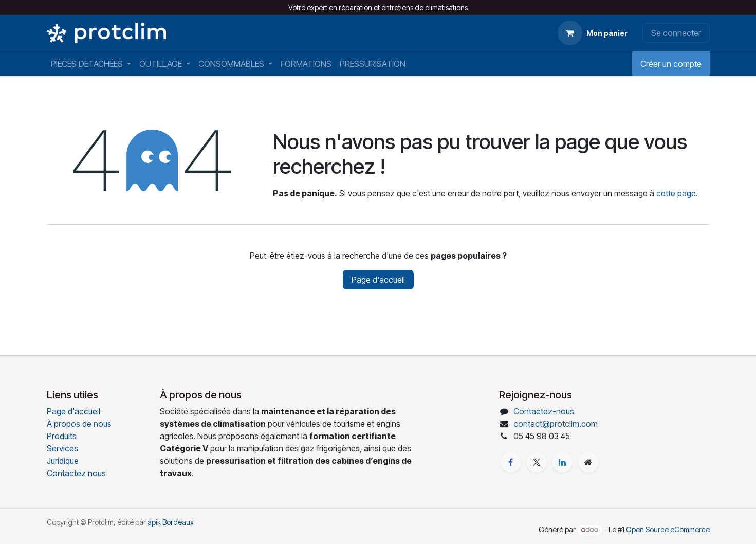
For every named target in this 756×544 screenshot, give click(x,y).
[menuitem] (91, 64)
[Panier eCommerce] (593, 33)
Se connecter (676, 33)
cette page (676, 193)
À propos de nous (79, 424)
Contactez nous (76, 473)
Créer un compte (671, 64)
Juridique (63, 461)
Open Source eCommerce (668, 529)
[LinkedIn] (562, 462)
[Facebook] (511, 462)
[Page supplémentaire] (588, 462)
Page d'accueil (378, 280)
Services (62, 448)
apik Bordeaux (171, 522)
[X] (537, 462)
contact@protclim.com (556, 424)
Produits (62, 436)
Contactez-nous (544, 411)
